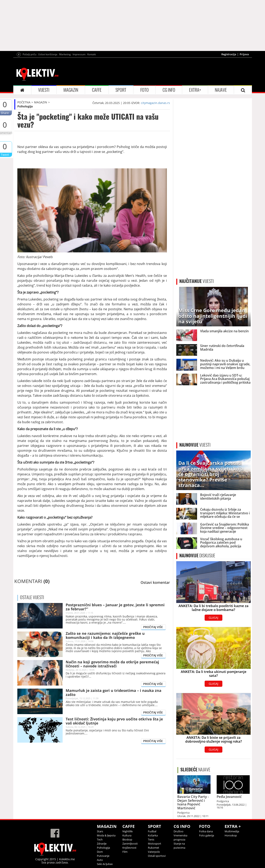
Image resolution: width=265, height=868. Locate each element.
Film (125, 852)
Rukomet (154, 848)
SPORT (121, 90)
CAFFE (97, 90)
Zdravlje (102, 844)
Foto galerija (207, 835)
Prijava (244, 54)
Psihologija (25, 106)
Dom (100, 852)
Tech (100, 839)
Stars (100, 831)
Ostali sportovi (157, 856)
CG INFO (169, 90)
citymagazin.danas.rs (155, 103)
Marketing (65, 54)
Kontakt (92, 54)
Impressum (79, 54)
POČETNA (24, 102)
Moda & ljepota (106, 835)
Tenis (151, 839)
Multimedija (232, 831)
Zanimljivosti (130, 844)
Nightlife (128, 831)
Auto (100, 860)
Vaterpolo (154, 852)
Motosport (155, 844)
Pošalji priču (29, 54)
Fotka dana (206, 831)
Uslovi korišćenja (48, 54)
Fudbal (152, 831)
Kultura (127, 835)
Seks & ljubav (105, 864)
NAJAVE (221, 90)
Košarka (153, 835)
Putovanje (103, 856)
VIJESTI (44, 90)
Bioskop (127, 839)
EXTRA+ (195, 90)
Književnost (129, 848)
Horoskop (231, 835)
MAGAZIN (71, 90)
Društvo (179, 831)
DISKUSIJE (197, 555)
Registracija (229, 54)
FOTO (145, 90)
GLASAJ (213, 618)
